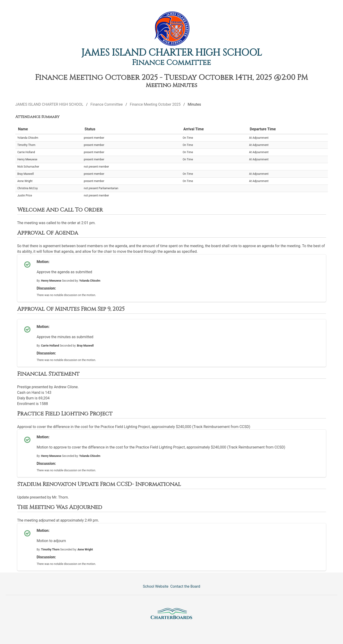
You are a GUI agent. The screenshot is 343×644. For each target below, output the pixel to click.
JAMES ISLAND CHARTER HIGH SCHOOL (172, 53)
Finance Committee (171, 63)
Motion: (43, 262)
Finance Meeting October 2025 (155, 104)
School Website (156, 586)
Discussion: (46, 288)
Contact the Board (185, 586)
